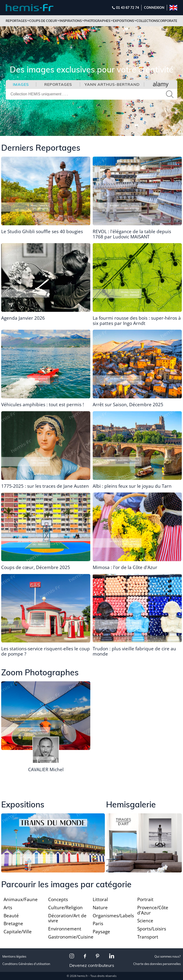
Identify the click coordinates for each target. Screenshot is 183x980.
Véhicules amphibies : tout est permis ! (43, 405)
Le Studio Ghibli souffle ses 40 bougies (42, 231)
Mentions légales (14, 957)
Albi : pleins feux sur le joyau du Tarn (132, 486)
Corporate (168, 21)
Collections (147, 21)
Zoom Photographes (40, 672)
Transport (148, 937)
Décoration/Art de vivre (67, 918)
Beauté (11, 916)
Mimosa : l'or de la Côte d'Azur (125, 567)
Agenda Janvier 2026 (23, 318)
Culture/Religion (65, 908)
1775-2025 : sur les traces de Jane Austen (45, 486)
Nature (100, 908)
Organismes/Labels (113, 916)
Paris (98, 924)
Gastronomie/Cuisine (71, 937)
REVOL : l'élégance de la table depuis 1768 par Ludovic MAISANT (132, 234)
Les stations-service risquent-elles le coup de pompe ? (46, 651)
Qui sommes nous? (168, 957)
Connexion (154, 8)
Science (145, 921)
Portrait (145, 899)
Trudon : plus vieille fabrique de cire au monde (134, 651)
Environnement (65, 929)
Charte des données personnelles (157, 964)
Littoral (100, 899)
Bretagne (13, 924)
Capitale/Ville (18, 932)
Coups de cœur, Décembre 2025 (36, 567)
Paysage (101, 932)
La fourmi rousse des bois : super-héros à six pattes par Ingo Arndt (137, 321)
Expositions (23, 804)
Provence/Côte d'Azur (153, 910)
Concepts (58, 899)
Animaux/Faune (21, 899)
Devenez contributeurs (92, 965)
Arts (8, 908)
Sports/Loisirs (152, 929)
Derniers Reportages (41, 148)
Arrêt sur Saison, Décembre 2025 (128, 405)
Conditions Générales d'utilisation (26, 964)
